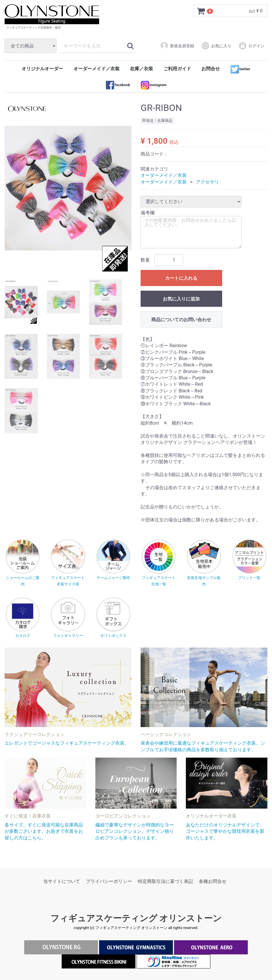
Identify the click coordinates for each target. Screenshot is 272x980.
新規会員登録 (177, 46)
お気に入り (216, 46)
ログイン (251, 46)
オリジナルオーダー (42, 69)
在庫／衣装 (141, 69)
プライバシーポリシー (109, 882)
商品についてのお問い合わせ (181, 320)
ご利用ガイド (177, 69)
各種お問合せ (213, 882)
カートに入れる (181, 278)
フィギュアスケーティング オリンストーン (136, 918)
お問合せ (211, 69)
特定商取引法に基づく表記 (165, 882)
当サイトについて (62, 882)
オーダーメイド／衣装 (97, 69)
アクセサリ (207, 182)
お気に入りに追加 (181, 299)
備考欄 (148, 213)
